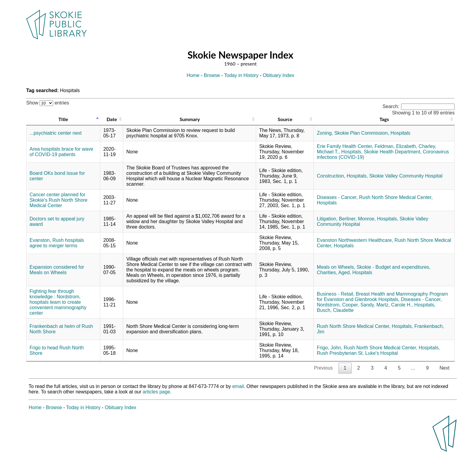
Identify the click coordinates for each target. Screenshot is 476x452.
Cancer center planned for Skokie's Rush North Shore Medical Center (59, 200)
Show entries (48, 103)
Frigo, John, (330, 348)
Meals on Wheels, (336, 267)
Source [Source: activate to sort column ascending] (285, 119)
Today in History (241, 75)
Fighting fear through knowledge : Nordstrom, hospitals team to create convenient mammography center (58, 302)
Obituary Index (278, 75)
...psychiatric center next (56, 133)
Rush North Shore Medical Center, (396, 197)
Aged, (345, 272)
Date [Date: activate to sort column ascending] (112, 119)
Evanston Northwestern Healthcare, (355, 240)
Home (193, 75)
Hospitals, (352, 152)
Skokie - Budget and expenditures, (394, 267)
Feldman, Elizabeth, (396, 146)
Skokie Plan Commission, (362, 133)
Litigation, (327, 219)
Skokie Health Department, (392, 152)
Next (444, 368)
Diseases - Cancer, (337, 197)
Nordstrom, (329, 305)
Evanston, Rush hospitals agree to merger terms (57, 243)
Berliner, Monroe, (357, 219)
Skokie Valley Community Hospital (406, 176)
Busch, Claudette (335, 310)
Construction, (331, 176)
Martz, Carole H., (395, 305)
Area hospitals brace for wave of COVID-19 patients (61, 152)
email (238, 386)
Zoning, (325, 133)
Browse (212, 75)
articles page (157, 392)
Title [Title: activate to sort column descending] (63, 119)
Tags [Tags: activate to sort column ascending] (384, 119)
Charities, (327, 272)
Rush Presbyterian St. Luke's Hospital (357, 353)
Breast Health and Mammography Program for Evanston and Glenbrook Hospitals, (382, 297)
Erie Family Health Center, (345, 146)
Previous (323, 368)
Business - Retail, (336, 294)
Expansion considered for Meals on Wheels (57, 270)
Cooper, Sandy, (359, 305)
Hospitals (400, 133)
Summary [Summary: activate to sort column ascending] (190, 119)
